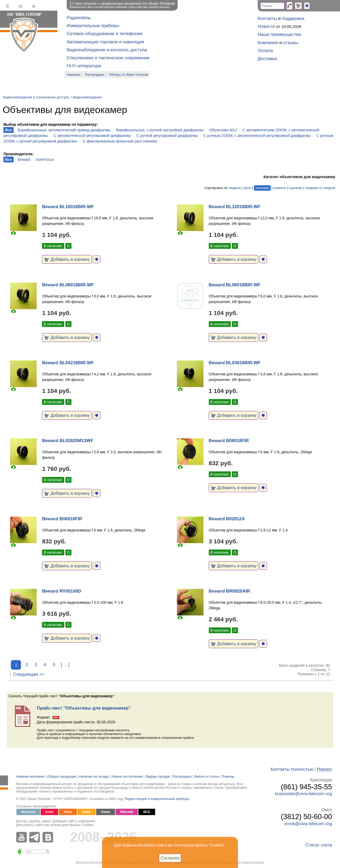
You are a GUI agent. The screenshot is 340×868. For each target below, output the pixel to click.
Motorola (28, 812)
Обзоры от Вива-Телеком (129, 75)
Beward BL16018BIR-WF (68, 207)
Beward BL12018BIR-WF (235, 207)
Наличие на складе (94, 777)
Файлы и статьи (207, 777)
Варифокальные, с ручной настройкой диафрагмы (160, 130)
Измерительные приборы (93, 26)
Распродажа (95, 75)
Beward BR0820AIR (229, 591)
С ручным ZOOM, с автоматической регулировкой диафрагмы (257, 136)
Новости (266, 26)
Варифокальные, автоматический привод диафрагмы (64, 130)
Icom (49, 812)
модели (235, 188)
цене (247, 188)
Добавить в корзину (67, 259)
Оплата (265, 51)
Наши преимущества (279, 34)
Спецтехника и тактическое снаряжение (108, 58)
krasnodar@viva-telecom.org (303, 794)
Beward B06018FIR (62, 519)
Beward (24, 160)
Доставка (267, 59)
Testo (68, 812)
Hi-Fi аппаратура (84, 66)
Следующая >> (29, 674)
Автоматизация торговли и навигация (105, 42)
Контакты (267, 18)
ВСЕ (147, 812)
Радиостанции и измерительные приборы (157, 799)
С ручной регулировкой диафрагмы (167, 136)
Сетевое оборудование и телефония (105, 34)
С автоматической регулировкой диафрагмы (92, 136)
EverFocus (45, 160)
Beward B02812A (227, 519)
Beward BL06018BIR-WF (235, 285)
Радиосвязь (79, 18)
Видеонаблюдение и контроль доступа (107, 50)
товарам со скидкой (320, 188)
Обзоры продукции (62, 777)
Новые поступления (127, 777)
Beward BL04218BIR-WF (68, 363)
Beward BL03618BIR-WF (235, 363)
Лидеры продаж (158, 777)
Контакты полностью (292, 769)
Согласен (170, 858)
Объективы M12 (223, 130)
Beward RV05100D (61, 591)
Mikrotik (127, 812)
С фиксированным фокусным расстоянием (120, 141)
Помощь (228, 777)
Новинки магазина (30, 777)
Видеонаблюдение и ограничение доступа (36, 97)
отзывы (291, 43)
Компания (268, 43)
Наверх (324, 769)
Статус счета (319, 845)
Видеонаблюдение (87, 97)
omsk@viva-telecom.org (308, 824)
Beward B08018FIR (229, 441)
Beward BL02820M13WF (68, 441)
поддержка (293, 18)
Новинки (73, 75)
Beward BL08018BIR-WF (68, 285)
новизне (280, 188)
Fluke (86, 812)
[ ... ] (65, 665)
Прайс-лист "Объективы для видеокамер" (84, 708)
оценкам (295, 188)
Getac (106, 812)
